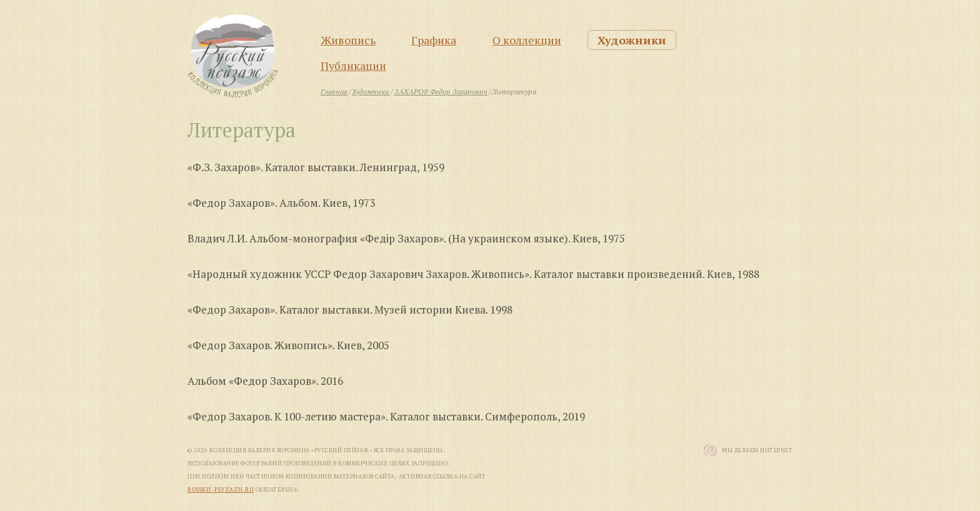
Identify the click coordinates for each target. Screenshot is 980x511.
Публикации (353, 66)
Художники (632, 40)
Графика (434, 40)
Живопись (348, 40)
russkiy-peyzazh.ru (221, 490)
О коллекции (527, 40)
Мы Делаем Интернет (757, 450)
